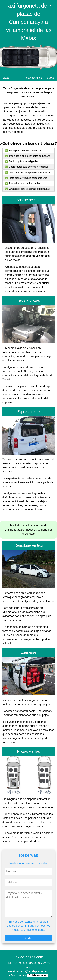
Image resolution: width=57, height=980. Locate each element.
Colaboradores (38, 975)
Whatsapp (14, 189)
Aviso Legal (18, 975)
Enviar (28, 938)
